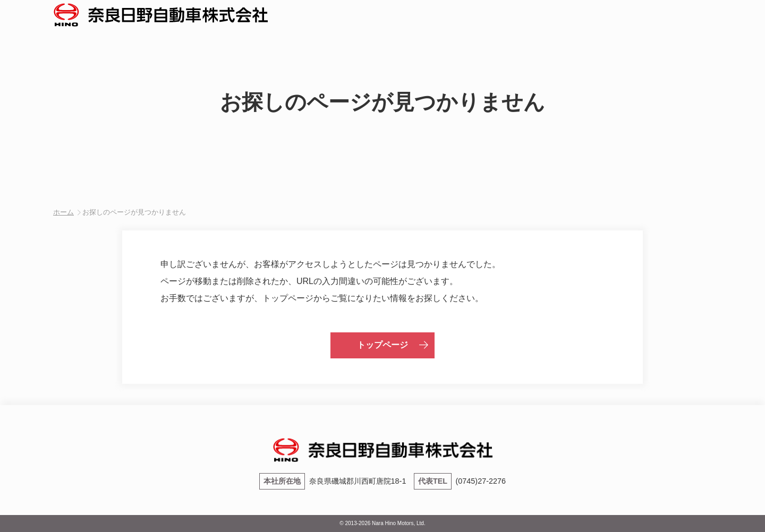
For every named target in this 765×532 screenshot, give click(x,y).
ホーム (63, 212)
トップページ (382, 345)
